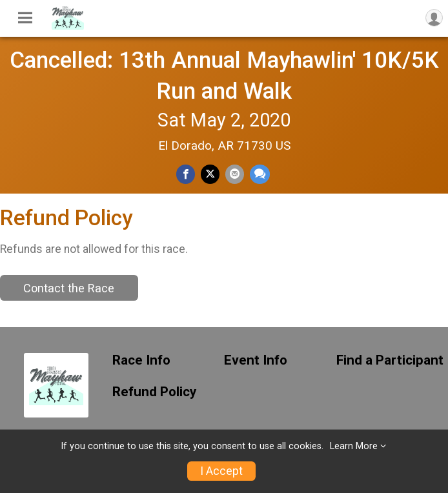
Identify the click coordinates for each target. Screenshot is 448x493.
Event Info (256, 360)
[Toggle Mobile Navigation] (25, 18)
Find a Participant (390, 360)
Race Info (141, 360)
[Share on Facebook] (186, 174)
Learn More (354, 446)
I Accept (221, 471)
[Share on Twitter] (210, 174)
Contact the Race (69, 288)
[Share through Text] (260, 174)
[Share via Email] (235, 174)
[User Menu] (434, 18)
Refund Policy (154, 392)
